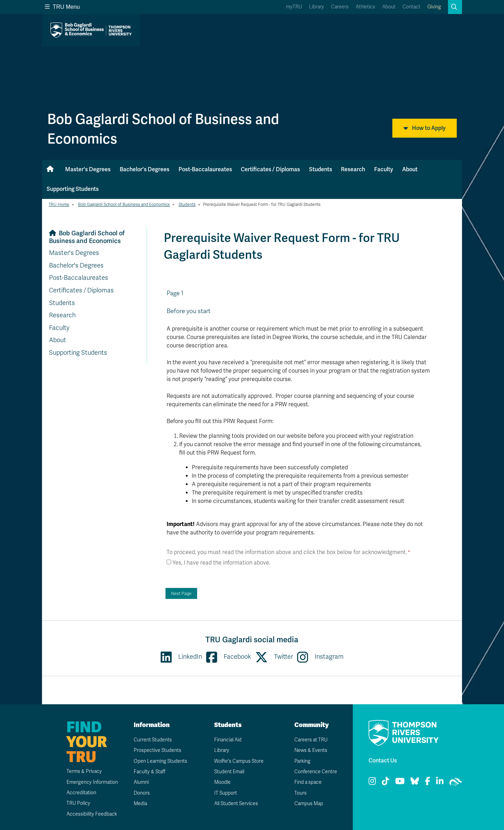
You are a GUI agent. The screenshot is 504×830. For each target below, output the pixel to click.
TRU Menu (62, 7)
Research (353, 169)
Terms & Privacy (84, 771)
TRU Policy (78, 803)
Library (317, 7)
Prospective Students (157, 750)
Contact (411, 7)
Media (140, 804)
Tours (300, 793)
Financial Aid (228, 740)
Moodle (222, 782)
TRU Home (59, 205)
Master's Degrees (88, 169)
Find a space (308, 782)
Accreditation (81, 793)
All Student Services (236, 804)
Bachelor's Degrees (145, 169)
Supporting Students (73, 189)
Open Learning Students (160, 761)
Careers (340, 7)
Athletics (365, 7)
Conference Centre (316, 772)
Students (321, 169)
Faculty (384, 169)
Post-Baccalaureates (205, 169)
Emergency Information (92, 782)
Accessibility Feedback (92, 814)
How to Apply (425, 128)
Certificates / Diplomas (270, 169)
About (389, 7)
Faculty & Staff (150, 772)
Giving (434, 7)
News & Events (311, 750)
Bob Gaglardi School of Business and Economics (124, 205)
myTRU (294, 7)
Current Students (153, 740)
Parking (302, 761)
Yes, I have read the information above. (221, 563)
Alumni (141, 782)
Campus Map (309, 804)
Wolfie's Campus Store (239, 761)
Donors (142, 793)
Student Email (229, 772)
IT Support (226, 793)
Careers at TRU (311, 740)
